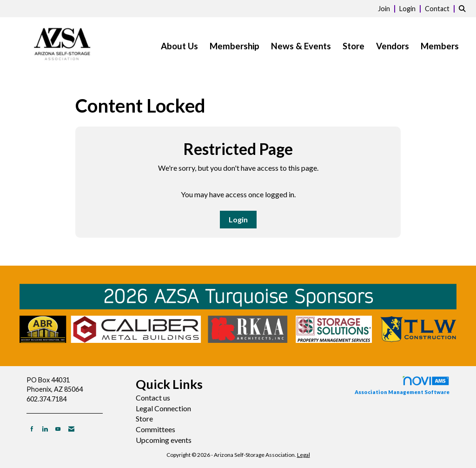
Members (440, 46)
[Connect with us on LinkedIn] (45, 429)
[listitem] (388, 8)
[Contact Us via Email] (71, 429)
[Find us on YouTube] (58, 429)
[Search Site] (464, 8)
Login (238, 219)
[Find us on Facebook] (32, 429)
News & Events (301, 46)
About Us (179, 46)
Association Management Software (402, 385)
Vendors (393, 46)
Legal (304, 455)
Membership (235, 46)
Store (354, 46)
